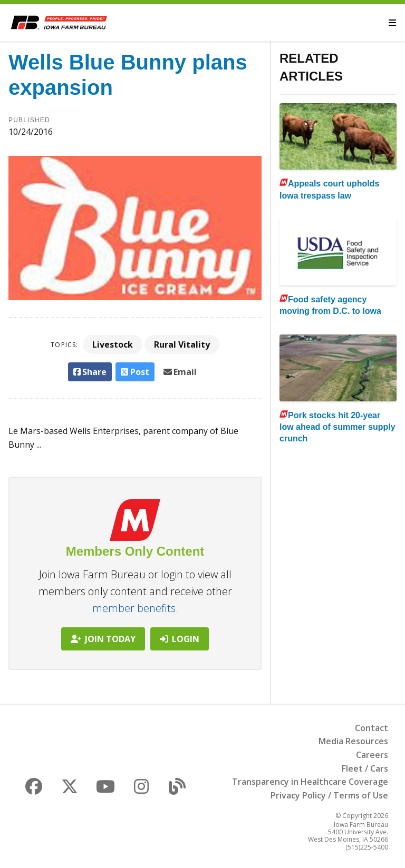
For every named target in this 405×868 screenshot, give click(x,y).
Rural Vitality (182, 344)
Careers (372, 755)
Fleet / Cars (365, 768)
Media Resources (353, 741)
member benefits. (135, 608)
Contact (372, 728)
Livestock (113, 344)
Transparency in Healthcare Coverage (310, 782)
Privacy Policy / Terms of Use (329, 795)
